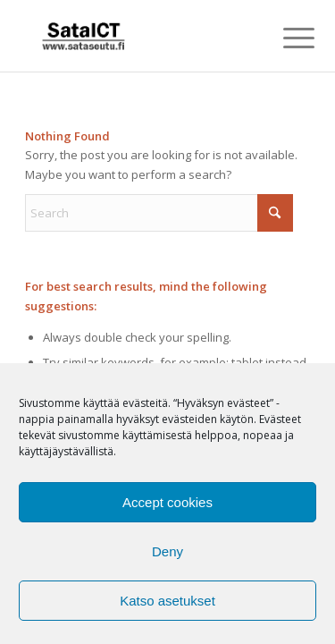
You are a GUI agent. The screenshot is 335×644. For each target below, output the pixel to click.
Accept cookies (167, 502)
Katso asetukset (167, 601)
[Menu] (285, 38)
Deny (167, 551)
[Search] (159, 213)
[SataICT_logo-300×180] (139, 36)
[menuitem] (285, 38)
